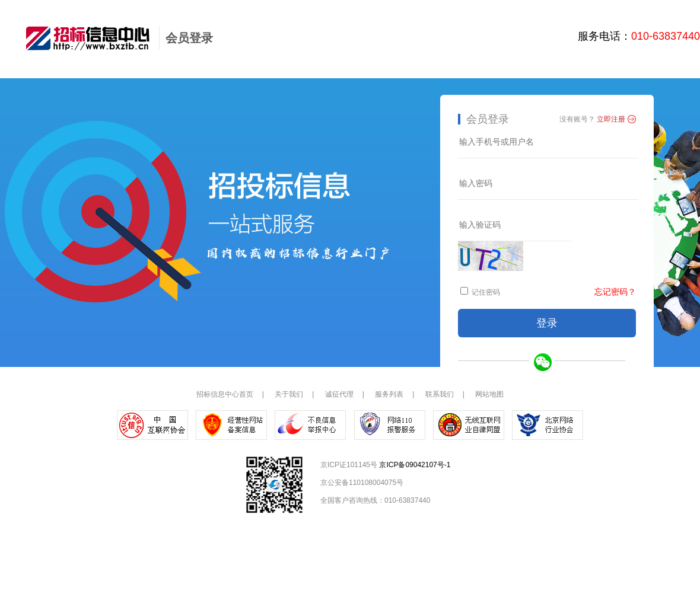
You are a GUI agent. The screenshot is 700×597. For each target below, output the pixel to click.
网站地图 (489, 394)
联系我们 (440, 394)
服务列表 (389, 394)
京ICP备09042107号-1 (415, 465)
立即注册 (611, 119)
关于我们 (289, 394)
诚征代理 (339, 394)
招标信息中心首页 (225, 394)
